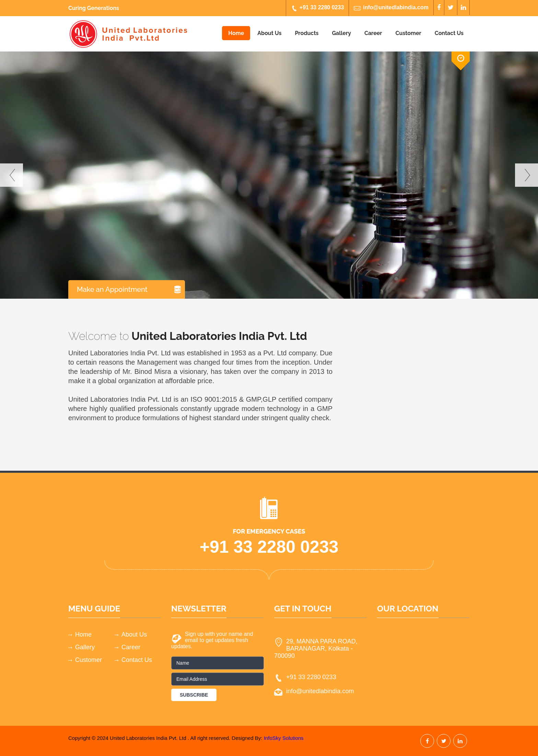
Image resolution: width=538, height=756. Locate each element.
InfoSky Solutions (284, 738)
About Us (269, 33)
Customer (408, 33)
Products (307, 33)
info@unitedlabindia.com (391, 8)
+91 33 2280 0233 (317, 8)
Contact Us (449, 33)
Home (236, 33)
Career (373, 33)
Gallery (341, 33)
